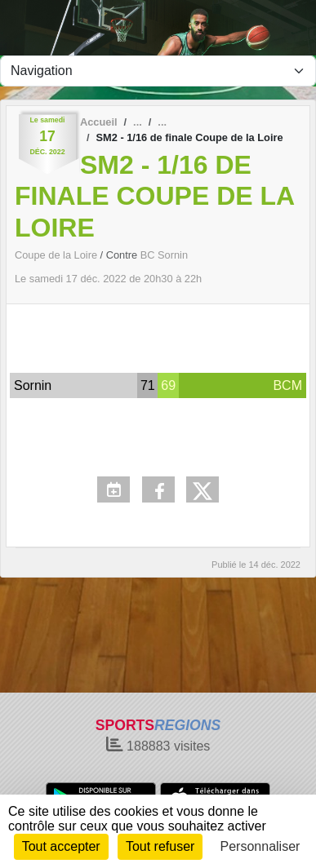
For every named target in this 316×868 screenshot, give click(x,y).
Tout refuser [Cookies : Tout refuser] (160, 846)
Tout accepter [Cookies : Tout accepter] (61, 846)
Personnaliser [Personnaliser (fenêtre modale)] (260, 846)
